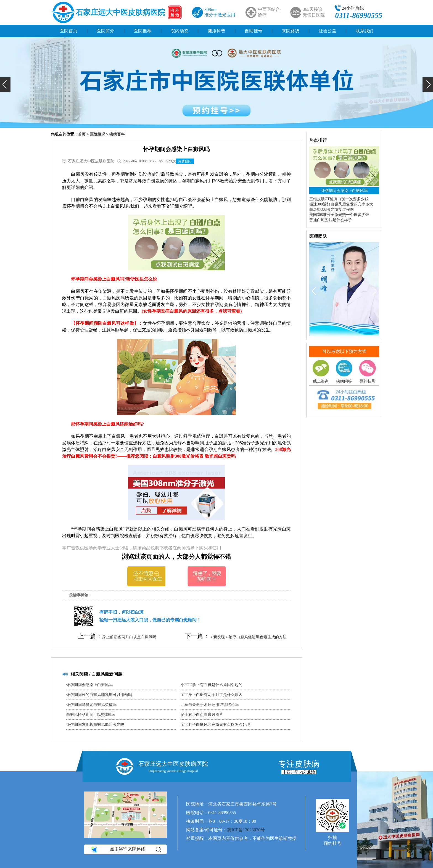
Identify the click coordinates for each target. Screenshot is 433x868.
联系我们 (365, 31)
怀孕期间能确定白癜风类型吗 (91, 705)
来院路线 (291, 31)
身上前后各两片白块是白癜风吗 (129, 637)
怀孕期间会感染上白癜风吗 (89, 685)
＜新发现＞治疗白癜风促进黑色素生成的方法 (248, 637)
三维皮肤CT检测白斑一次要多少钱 (339, 199)
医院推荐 (142, 31)
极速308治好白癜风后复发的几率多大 (341, 204)
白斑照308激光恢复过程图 (332, 209)
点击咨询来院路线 (126, 849)
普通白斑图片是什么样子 (331, 220)
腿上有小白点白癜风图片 (202, 715)
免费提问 (185, 161)
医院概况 (97, 134)
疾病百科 (117, 134)
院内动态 (179, 31)
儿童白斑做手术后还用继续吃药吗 (210, 705)
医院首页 (68, 31)
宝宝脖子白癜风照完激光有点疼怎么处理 (215, 725)
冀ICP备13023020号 (246, 830)
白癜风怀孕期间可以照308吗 (90, 715)
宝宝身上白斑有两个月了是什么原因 (212, 695)
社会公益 (328, 31)
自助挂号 (254, 31)
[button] (5, 85)
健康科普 (216, 31)
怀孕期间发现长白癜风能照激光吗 (95, 725)
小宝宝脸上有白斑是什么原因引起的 (212, 685)
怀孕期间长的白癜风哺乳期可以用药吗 (99, 695)
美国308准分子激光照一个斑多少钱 (339, 215)
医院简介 (105, 31)
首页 (82, 134)
